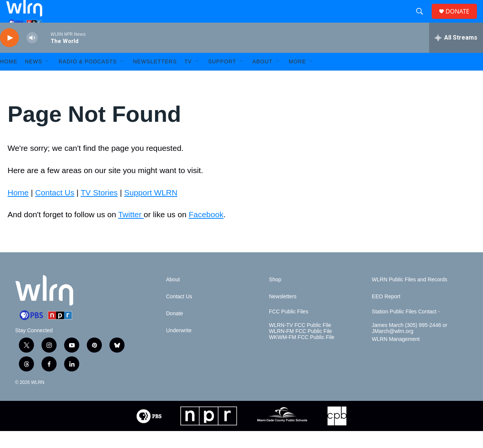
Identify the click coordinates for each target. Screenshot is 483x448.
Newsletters (155, 78)
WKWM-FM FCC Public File (302, 354)
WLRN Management (396, 356)
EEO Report (386, 314)
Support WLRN (151, 209)
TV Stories (99, 209)
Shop (275, 297)
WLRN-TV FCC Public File (300, 342)
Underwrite (179, 348)
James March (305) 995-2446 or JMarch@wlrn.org (409, 345)
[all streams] (456, 55)
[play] (9, 55)
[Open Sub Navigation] (48, 78)
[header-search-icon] (423, 20)
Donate (175, 331)
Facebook (206, 231)
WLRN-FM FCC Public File (301, 348)
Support (222, 78)
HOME (9, 78)
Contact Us (55, 209)
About (262, 78)
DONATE (462, 20)
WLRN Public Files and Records (409, 297)
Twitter (131, 231)
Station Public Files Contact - (406, 329)
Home (18, 209)
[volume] (32, 55)
